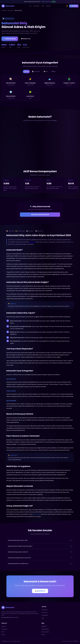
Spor (43, 6)
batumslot (32, 242)
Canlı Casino (37, 6)
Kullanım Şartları (45, 632)
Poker (43, 618)
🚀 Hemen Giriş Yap (10, 39)
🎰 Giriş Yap (74, 6)
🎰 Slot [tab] (26, 72)
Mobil (3, 632)
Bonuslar (48, 6)
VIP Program (4, 629)
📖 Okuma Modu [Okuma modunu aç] (39, 231)
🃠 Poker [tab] (54, 71)
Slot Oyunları (10, 11)
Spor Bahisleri (45, 615)
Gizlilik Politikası (45, 629)
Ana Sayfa (4, 11)
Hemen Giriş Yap (46, 2)
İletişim (43, 635)
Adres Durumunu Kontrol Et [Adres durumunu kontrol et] (40, 215)
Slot (30, 6)
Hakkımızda (44, 626)
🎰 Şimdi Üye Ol (40, 591)
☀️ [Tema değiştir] (67, 6)
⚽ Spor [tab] (46, 72)
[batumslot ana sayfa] (8, 6)
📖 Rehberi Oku (26, 39)
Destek (3, 635)
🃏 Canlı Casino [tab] (36, 72)
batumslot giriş (37, 514)
